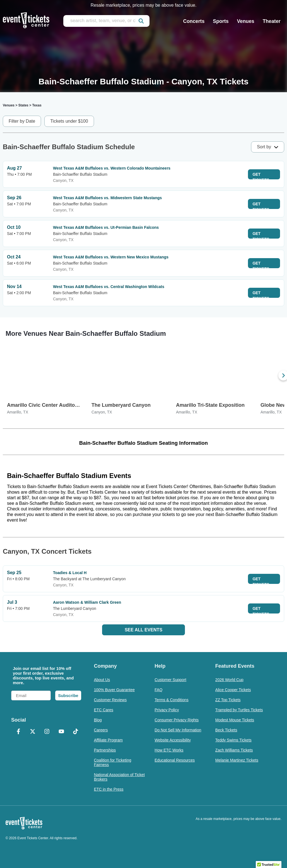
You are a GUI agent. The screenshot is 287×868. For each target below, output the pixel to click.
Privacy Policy (167, 710)
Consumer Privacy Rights (177, 720)
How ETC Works (169, 750)
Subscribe (68, 695)
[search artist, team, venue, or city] (106, 21)
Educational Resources (175, 760)
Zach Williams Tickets (234, 750)
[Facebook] (18, 732)
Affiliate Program (108, 740)
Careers (101, 730)
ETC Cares (104, 710)
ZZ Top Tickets (228, 700)
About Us (102, 680)
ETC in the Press (109, 789)
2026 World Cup (229, 680)
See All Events (143, 630)
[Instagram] (47, 732)
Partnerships (105, 750)
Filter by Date (22, 121)
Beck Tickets (226, 730)
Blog (98, 720)
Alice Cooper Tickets (233, 690)
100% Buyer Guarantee (114, 690)
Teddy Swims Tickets (233, 740)
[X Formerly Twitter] (32, 732)
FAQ (158, 690)
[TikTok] (75, 732)
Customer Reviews (110, 700)
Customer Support (170, 680)
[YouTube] (61, 732)
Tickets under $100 (69, 121)
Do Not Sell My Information (178, 730)
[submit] (141, 21)
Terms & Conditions (171, 700)
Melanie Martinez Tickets (237, 760)
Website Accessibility (173, 740)
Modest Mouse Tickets (235, 720)
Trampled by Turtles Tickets (239, 710)
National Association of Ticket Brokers (119, 777)
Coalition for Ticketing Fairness (113, 762)
